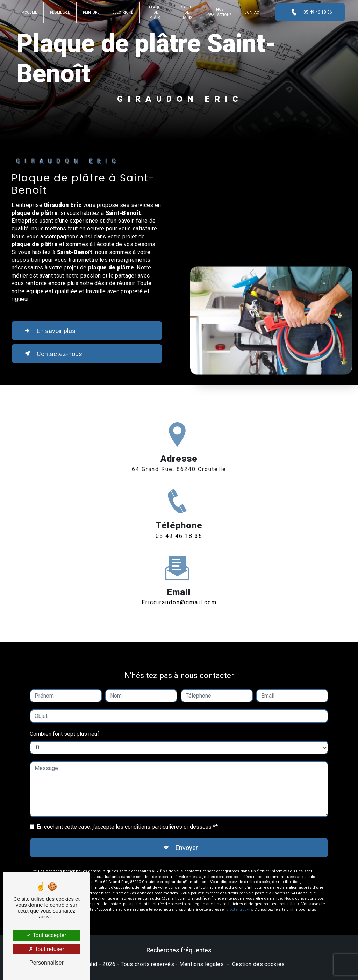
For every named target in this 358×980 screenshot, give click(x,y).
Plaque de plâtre (156, 12)
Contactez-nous (53, 354)
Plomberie (61, 12)
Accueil (30, 12)
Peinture (92, 12)
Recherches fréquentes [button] (179, 951)
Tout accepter (46, 935)
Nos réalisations (219, 12)
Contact (252, 12)
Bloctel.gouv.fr (239, 904)
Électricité (123, 12)
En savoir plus (51, 331)
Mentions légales (202, 965)
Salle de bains (186, 12)
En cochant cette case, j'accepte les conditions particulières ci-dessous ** (127, 820)
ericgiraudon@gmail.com (179, 596)
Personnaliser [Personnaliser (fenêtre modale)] (46, 963)
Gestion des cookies (259, 965)
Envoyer (187, 841)
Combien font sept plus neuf (65, 727)
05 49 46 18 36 (309, 12)
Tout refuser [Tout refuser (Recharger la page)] (46, 949)
